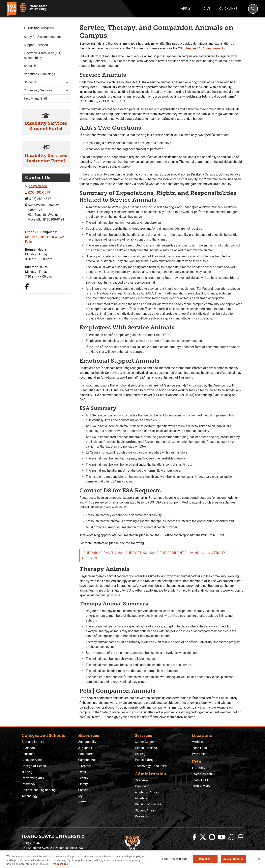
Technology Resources (151, 766)
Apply (186, 9)
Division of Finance (148, 804)
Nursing (27, 772)
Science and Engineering (39, 790)
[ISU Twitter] (203, 837)
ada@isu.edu (38, 186)
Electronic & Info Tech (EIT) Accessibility (43, 55)
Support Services (46, 45)
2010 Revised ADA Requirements (202, 48)
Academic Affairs (147, 792)
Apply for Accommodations (43, 37)
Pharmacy (29, 784)
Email (82, 772)
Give (207, 9)
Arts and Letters (33, 742)
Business (28, 748)
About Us (30, 66)
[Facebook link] (27, 287)
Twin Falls (199, 754)
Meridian (198, 742)
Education (28, 754)
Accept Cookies (233, 859)
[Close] (259, 859)
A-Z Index (85, 748)
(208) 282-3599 (39, 192)
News (82, 802)
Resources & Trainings (39, 74)
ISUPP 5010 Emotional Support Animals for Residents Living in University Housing (154, 555)
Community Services (46, 91)
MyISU (83, 796)
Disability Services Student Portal (46, 126)
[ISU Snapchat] (231, 837)
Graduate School (33, 760)
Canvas (83, 790)
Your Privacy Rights (174, 859)
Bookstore (86, 754)
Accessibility (87, 742)
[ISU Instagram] (212, 837)
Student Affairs (145, 810)
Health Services (146, 748)
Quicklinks (228, 9)
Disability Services (39, 28)
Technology (30, 796)
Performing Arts (33, 778)
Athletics (141, 798)
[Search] (253, 9)
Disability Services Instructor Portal (46, 158)
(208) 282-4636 (202, 786)
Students (46, 82)
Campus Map (87, 760)
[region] (132, 859)
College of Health (34, 766)
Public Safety (144, 760)
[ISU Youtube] (221, 837)
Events (83, 778)
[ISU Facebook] (194, 837)
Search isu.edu (202, 774)
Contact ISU (200, 780)
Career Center (144, 742)
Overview (141, 780)
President (142, 786)
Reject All (205, 859)
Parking (140, 754)
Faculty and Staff (46, 99)
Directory (85, 766)
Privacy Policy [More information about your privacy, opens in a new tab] (59, 864)
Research (141, 816)
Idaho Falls (199, 748)
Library (83, 784)
